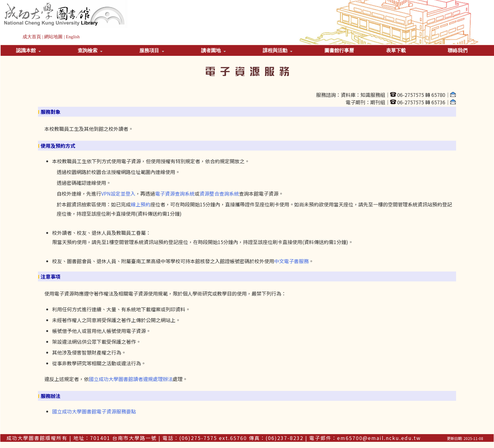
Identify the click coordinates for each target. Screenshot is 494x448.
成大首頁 (32, 37)
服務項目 (152, 50)
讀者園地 (213, 50)
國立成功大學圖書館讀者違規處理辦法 (131, 379)
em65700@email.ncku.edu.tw (379, 438)
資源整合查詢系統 (219, 193)
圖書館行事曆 (339, 50)
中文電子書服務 (291, 261)
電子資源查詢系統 (175, 193)
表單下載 (396, 50)
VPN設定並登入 (118, 193)
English (73, 37)
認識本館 (28, 50)
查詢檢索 (90, 50)
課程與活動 (278, 50)
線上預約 (141, 204)
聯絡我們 (458, 50)
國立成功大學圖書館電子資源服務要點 (94, 411)
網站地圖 (53, 37)
